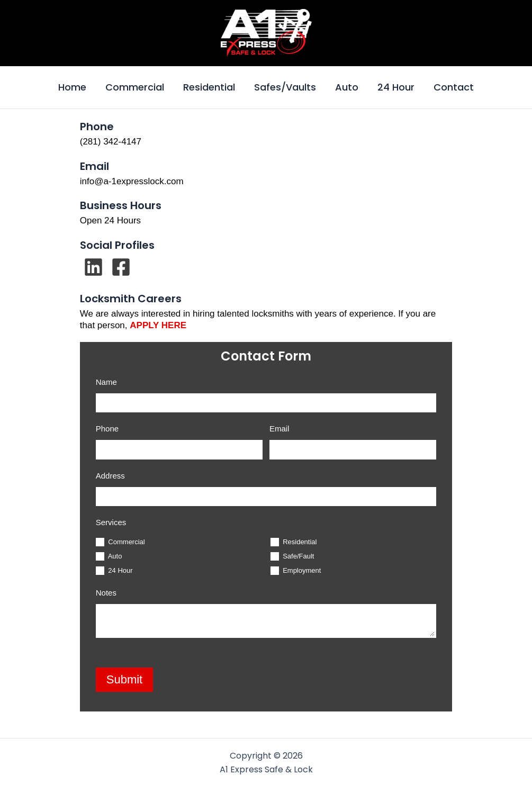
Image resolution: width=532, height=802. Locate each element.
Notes (106, 593)
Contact (454, 87)
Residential (209, 87)
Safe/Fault (292, 557)
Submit (124, 679)
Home (72, 87)
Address (110, 476)
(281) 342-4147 (111, 142)
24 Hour (396, 87)
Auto (347, 87)
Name (106, 382)
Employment (296, 571)
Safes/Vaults (285, 87)
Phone (107, 429)
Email (279, 429)
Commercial (135, 87)
